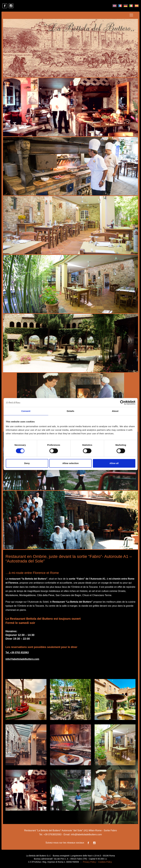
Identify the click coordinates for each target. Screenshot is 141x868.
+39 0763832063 (52, 834)
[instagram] (11, 6)
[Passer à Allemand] (126, 6)
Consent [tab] (26, 411)
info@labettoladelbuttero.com (22, 659)
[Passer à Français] (120, 6)
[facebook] (5, 6)
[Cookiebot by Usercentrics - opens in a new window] (122, 402)
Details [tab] (71, 411)
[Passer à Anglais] (115, 6)
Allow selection (70, 463)
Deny (27, 463)
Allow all (114, 463)
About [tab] (115, 411)
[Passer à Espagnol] (137, 6)
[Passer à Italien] (131, 6)
